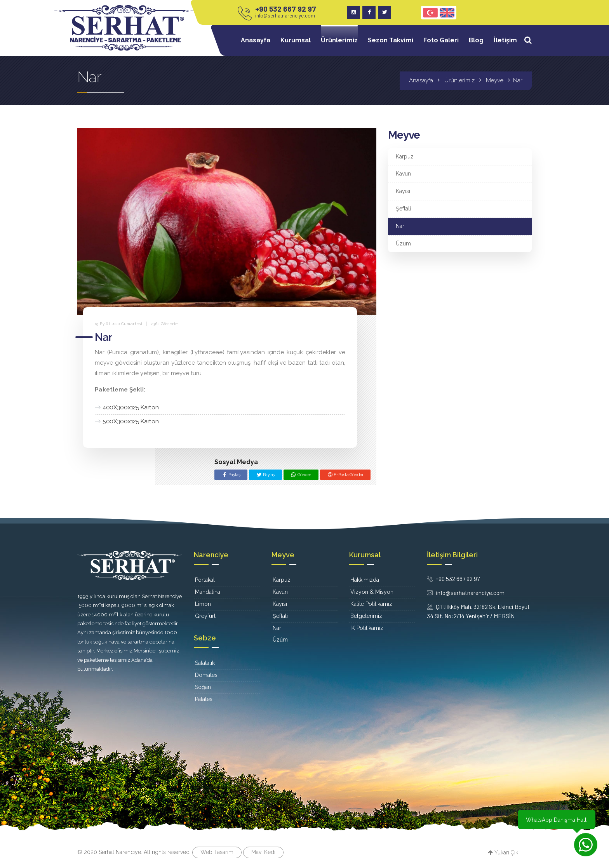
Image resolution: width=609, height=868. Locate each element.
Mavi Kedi (263, 852)
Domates (206, 675)
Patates (204, 699)
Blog (476, 40)
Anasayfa (256, 40)
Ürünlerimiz (339, 40)
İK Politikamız (367, 628)
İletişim (505, 40)
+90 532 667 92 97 (286, 9)
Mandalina (208, 592)
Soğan (203, 687)
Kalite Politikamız (371, 604)
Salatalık (205, 663)
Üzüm (403, 244)
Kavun (403, 174)
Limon (203, 604)
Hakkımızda (365, 580)
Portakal (205, 580)
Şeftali (403, 209)
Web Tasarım (217, 852)
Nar (400, 226)
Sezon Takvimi (391, 40)
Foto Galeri (441, 40)
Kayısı (403, 191)
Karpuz (405, 157)
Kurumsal (296, 40)
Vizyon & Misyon (372, 592)
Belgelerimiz (366, 616)
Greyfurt (205, 616)
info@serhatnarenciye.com (285, 16)
